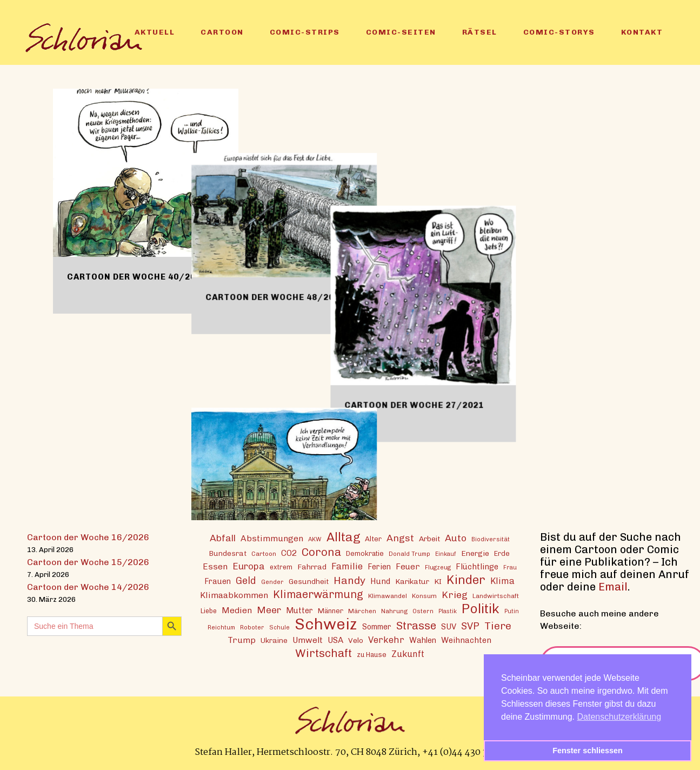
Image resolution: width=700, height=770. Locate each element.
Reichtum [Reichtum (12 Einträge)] (221, 627)
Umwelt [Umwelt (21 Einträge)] (308, 640)
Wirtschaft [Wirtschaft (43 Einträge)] (324, 652)
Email (613, 586)
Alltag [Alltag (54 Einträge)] (343, 537)
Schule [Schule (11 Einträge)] (279, 627)
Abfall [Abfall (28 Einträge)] (223, 537)
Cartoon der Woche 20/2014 (335, 461)
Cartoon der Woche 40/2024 (137, 277)
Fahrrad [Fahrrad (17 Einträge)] (312, 566)
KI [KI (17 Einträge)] (438, 581)
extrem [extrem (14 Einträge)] (281, 566)
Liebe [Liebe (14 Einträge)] (209, 610)
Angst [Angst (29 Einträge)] (400, 537)
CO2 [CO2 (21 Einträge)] (289, 553)
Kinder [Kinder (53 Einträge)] (466, 579)
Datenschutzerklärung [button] (619, 717)
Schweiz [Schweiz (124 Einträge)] (326, 623)
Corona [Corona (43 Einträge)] (321, 551)
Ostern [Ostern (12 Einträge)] (423, 610)
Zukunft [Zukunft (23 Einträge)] (408, 653)
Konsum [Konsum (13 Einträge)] (424, 595)
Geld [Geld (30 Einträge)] (246, 580)
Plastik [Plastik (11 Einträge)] (448, 611)
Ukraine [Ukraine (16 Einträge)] (274, 640)
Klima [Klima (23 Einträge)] (502, 580)
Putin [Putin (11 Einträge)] (512, 611)
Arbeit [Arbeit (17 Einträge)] (429, 538)
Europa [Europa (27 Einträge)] (249, 566)
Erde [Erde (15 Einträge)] (502, 553)
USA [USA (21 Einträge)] (335, 640)
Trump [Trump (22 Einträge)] (242, 639)
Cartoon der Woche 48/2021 (335, 233)
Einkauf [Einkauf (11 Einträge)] (446, 553)
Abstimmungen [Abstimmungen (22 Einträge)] (272, 538)
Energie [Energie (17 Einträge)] (475, 553)
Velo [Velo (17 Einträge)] (356, 640)
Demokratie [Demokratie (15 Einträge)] (365, 553)
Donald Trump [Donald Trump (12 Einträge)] (409, 553)
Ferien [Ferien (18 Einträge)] (379, 566)
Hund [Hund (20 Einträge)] (380, 581)
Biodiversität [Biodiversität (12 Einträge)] (491, 539)
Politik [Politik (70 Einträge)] (481, 608)
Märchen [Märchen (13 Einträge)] (362, 610)
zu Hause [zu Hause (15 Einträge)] (372, 654)
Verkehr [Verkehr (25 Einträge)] (386, 639)
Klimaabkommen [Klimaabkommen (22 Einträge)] (234, 595)
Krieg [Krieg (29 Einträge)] (455, 594)
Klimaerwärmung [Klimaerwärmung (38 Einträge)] (318, 594)
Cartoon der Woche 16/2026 (88, 537)
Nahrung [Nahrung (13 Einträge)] (394, 610)
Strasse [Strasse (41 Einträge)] (416, 625)
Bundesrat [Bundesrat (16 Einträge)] (228, 553)
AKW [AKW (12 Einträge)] (315, 539)
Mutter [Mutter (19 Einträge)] (299, 610)
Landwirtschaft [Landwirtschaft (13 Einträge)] (496, 595)
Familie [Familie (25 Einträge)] (347, 566)
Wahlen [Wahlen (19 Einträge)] (423, 640)
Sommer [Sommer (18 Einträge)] (377, 626)
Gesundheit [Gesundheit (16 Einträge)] (309, 581)
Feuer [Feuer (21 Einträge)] (408, 566)
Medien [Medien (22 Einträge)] (237, 610)
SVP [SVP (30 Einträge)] (470, 626)
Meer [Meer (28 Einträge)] (269, 609)
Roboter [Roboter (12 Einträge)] (252, 627)
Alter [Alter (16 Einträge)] (373, 538)
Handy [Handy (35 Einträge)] (349, 580)
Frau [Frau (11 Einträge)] (510, 567)
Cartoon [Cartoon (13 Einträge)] (264, 553)
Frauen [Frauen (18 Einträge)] (218, 581)
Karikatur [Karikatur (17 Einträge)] (412, 581)
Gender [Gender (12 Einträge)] (272, 581)
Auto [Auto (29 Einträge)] (456, 537)
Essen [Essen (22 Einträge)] (215, 566)
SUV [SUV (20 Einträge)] (449, 626)
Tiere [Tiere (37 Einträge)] (498, 625)
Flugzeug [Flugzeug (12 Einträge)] (438, 567)
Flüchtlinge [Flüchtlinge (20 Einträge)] (477, 566)
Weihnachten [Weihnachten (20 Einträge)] (466, 640)
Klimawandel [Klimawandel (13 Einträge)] (388, 595)
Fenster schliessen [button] (588, 751)
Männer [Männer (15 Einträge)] (331, 610)
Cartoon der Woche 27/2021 (533, 288)
